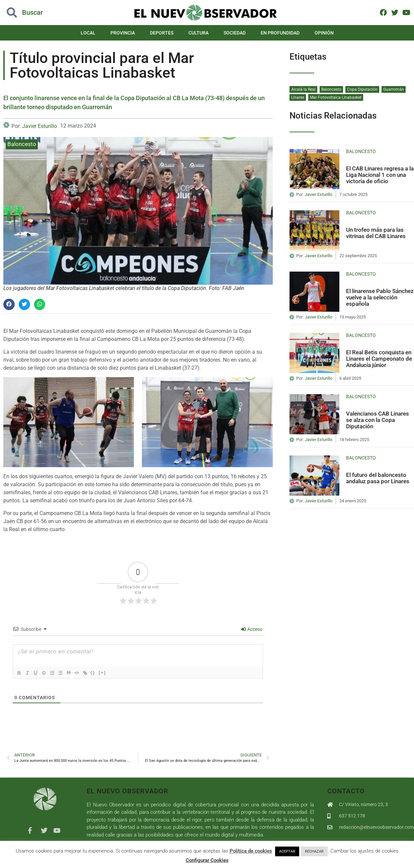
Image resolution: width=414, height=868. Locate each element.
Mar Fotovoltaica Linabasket (336, 97)
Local (88, 33)
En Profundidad (280, 33)
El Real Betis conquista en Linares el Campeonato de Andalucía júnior (379, 358)
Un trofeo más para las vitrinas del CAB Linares (376, 233)
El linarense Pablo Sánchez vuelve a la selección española (380, 297)
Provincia (123, 33)
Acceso (252, 629)
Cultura (198, 33)
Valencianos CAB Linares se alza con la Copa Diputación (378, 420)
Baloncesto (22, 144)
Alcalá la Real (303, 89)
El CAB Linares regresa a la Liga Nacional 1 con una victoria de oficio (380, 175)
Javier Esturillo (39, 126)
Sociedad (235, 33)
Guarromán (394, 89)
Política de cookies (251, 851)
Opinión (324, 33)
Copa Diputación (362, 89)
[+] (112, 673)
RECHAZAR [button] (314, 851)
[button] (9, 304)
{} (103, 673)
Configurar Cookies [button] (207, 860)
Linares (298, 97)
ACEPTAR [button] (287, 851)
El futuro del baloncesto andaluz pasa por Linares (378, 478)
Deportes (162, 33)
